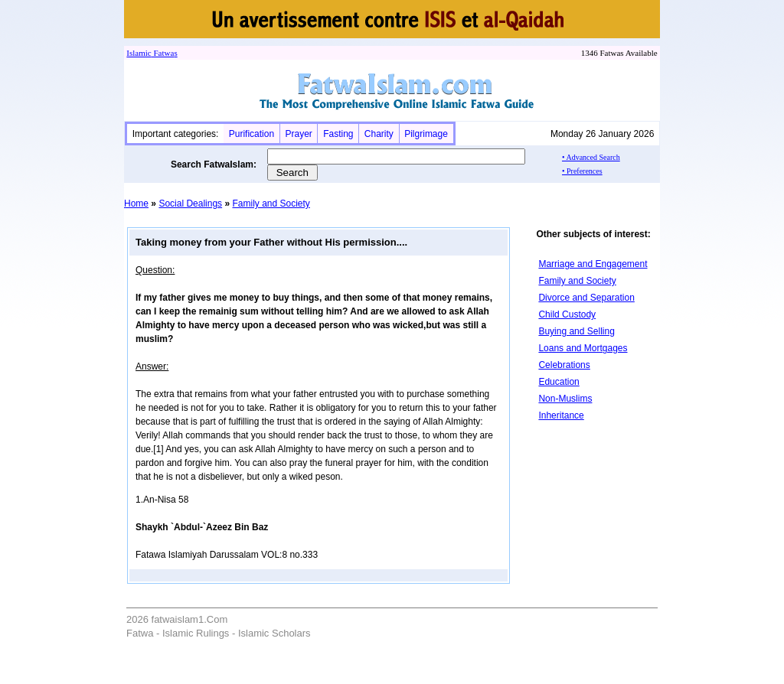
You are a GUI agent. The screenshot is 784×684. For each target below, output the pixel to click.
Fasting (338, 134)
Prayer (298, 134)
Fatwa (163, 53)
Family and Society (271, 204)
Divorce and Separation (586, 298)
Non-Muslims (565, 399)
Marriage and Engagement (593, 264)
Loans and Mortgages (583, 348)
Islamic (139, 53)
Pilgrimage (426, 134)
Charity (379, 134)
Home (136, 204)
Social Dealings (190, 204)
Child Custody (567, 314)
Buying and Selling (576, 331)
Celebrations (564, 365)
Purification (252, 134)
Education (559, 382)
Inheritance (561, 415)
